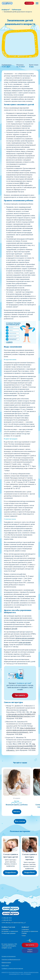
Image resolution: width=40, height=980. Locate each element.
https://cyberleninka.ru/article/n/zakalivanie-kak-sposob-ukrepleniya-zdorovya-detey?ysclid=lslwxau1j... (21, 730)
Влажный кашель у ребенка (17, 805)
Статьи (24, 936)
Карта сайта (5, 966)
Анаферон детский (11, 629)
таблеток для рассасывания (25, 638)
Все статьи (20, 821)
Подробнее (11, 873)
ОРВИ (21, 183)
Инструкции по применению (10, 931)
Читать (17, 812)
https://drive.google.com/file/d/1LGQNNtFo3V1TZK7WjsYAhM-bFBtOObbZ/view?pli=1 (21, 714)
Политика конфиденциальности (11, 960)
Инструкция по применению (30, 931)
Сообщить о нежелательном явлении (12, 969)
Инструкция (29, 3)
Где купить (20, 695)
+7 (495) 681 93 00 (7, 918)
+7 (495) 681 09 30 (7, 920)
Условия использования (9, 956)
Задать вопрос (30, 951)
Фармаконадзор (6, 962)
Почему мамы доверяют (9, 933)
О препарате (5, 930)
